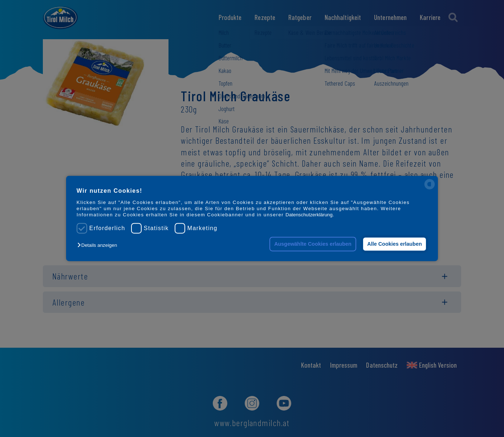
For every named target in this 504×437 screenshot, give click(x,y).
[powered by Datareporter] (430, 189)
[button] (99, 245)
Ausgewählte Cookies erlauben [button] (313, 244)
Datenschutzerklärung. (310, 215)
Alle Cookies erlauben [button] (394, 244)
